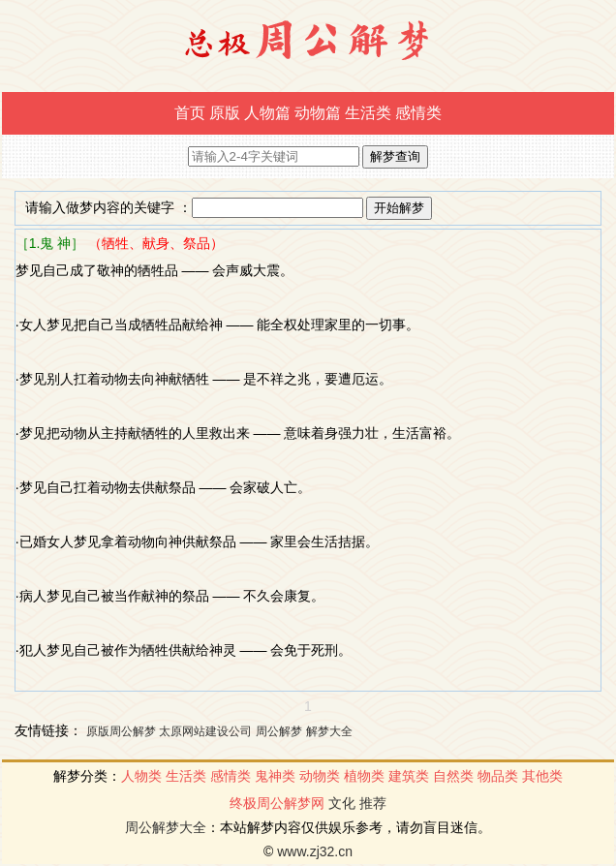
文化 (342, 803)
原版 (225, 113)
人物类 (141, 776)
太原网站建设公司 (205, 731)
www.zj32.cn (315, 851)
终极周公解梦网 (277, 803)
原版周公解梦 (121, 731)
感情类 (418, 113)
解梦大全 (329, 731)
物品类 (498, 776)
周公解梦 (279, 731)
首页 (190, 113)
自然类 (453, 776)
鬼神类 (275, 776)
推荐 (373, 803)
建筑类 (409, 776)
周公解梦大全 (166, 827)
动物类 (320, 776)
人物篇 (267, 113)
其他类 (542, 776)
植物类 (364, 776)
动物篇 (318, 113)
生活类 (368, 113)
